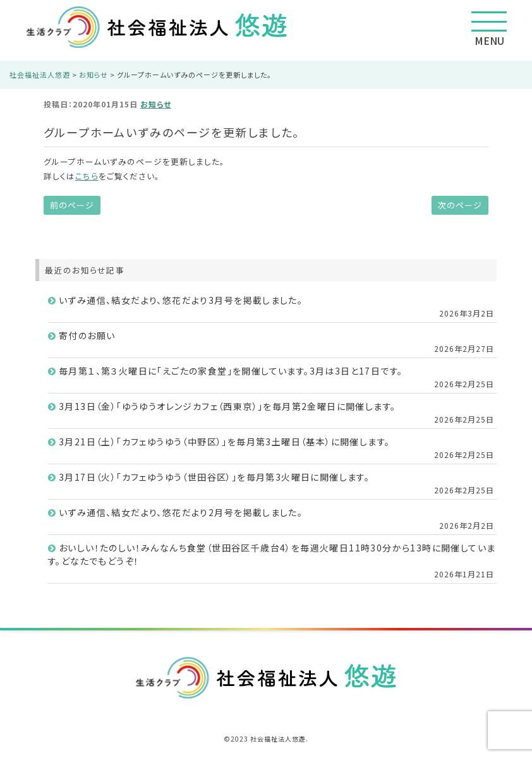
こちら (87, 176)
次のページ (460, 205)
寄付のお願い (87, 335)
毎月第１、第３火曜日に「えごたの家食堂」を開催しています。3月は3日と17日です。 (231, 371)
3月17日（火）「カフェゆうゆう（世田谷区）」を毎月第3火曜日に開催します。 (214, 477)
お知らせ (156, 104)
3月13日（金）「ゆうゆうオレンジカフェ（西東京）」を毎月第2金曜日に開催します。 (227, 406)
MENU (489, 30)
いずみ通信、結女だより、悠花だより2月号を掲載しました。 (181, 512)
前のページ (72, 205)
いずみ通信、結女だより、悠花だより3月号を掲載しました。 (181, 300)
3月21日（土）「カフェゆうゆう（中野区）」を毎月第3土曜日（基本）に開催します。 (224, 442)
